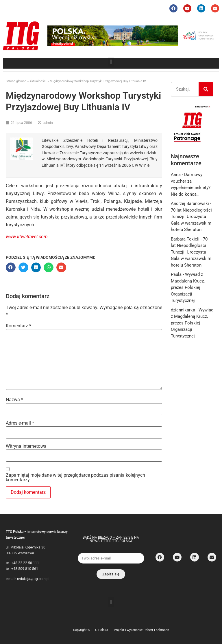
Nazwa (14, 400)
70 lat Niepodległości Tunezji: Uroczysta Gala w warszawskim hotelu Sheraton (191, 252)
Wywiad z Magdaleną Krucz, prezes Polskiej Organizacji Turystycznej (188, 287)
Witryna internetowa (26, 446)
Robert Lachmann (156, 630)
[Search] (206, 89)
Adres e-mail (20, 423)
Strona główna (16, 81)
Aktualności (38, 81)
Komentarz (18, 326)
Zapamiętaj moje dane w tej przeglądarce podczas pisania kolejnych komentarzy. (75, 478)
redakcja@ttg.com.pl (33, 579)
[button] (111, 62)
